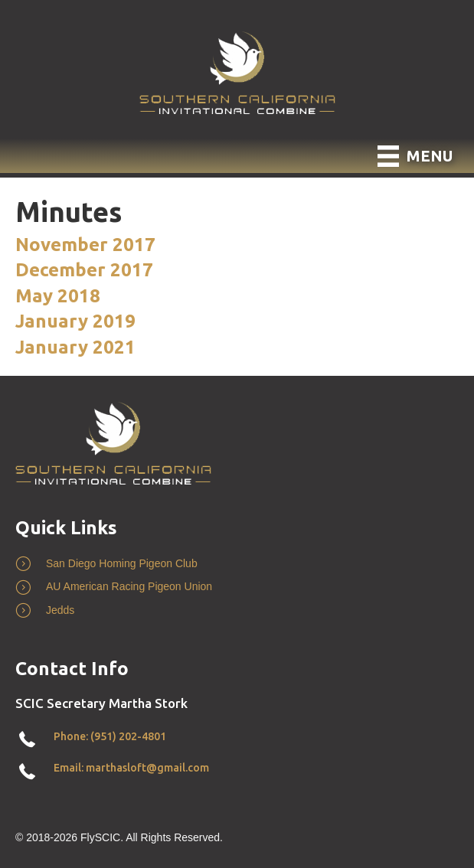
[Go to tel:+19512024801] (237, 740)
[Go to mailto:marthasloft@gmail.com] (237, 772)
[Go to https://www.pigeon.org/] (237, 590)
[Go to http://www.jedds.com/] (237, 614)
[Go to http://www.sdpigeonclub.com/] (237, 567)
